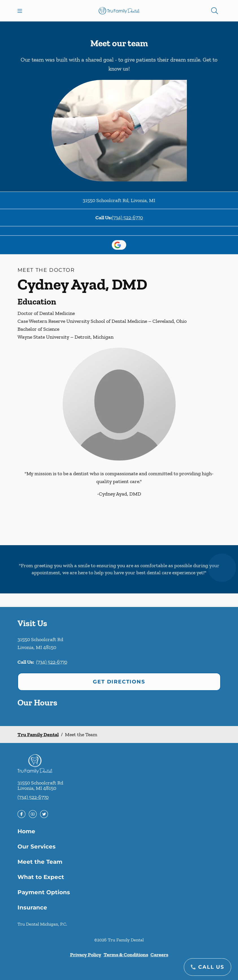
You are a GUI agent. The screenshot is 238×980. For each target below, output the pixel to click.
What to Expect (41, 877)
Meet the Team (40, 862)
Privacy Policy (86, 955)
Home (26, 831)
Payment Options (44, 892)
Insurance (32, 907)
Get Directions (119, 682)
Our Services (37, 847)
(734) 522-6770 (127, 218)
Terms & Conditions (126, 955)
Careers (159, 955)
